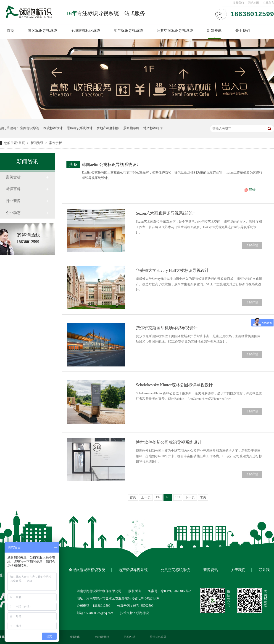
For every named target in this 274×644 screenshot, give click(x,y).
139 (158, 497)
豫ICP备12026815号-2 (176, 591)
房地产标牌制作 (108, 128)
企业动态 (13, 213)
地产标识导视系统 (128, 31)
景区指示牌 (131, 128)
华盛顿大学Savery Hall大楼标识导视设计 (172, 270)
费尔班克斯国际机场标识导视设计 (167, 328)
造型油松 (75, 637)
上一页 (146, 497)
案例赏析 (55, 143)
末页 (203, 497)
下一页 (190, 497)
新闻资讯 (214, 31)
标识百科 (13, 189)
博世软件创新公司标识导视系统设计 (169, 442)
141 (178, 497)
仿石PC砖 (130, 637)
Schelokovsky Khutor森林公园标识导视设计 (174, 385)
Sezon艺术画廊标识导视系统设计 (166, 213)
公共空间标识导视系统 (175, 31)
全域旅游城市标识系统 (87, 570)
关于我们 (242, 31)
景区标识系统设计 (80, 128)
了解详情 (252, 245)
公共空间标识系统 (175, 570)
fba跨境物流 (102, 637)
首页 (11, 31)
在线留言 (269, 3)
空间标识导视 (30, 128)
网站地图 (253, 3)
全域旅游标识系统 (85, 31)
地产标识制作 (153, 128)
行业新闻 (13, 201)
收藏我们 (238, 3)
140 (168, 497)
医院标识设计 (53, 128)
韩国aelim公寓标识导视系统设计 (111, 165)
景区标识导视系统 (42, 31)
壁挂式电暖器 (158, 637)
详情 (252, 190)
